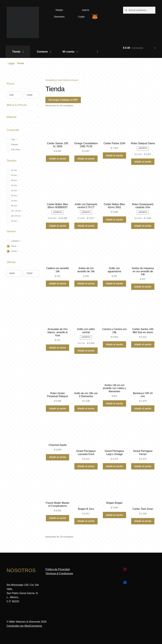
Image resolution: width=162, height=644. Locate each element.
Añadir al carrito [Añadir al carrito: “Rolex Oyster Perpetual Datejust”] (58, 409)
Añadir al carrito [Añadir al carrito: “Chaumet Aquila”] (58, 457)
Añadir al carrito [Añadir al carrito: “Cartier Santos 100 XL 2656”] (58, 159)
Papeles (15, 145)
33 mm (14, 191)
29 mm (14, 185)
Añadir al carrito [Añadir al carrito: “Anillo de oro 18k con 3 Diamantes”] (86, 409)
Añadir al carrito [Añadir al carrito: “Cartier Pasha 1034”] (114, 155)
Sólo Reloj (16, 150)
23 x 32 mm (16, 211)
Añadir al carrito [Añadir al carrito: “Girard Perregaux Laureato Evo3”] (86, 466)
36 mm (14, 206)
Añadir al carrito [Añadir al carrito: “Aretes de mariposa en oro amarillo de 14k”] (143, 287)
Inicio (12, 63)
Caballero (15, 241)
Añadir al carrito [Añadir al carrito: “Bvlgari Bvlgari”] (114, 515)
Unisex (14, 251)
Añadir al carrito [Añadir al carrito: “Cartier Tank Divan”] (143, 521)
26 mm (14, 221)
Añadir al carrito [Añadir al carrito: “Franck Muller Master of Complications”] (58, 518)
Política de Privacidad (58, 569)
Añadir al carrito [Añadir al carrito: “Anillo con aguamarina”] (114, 284)
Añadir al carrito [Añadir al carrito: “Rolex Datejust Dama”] (143, 162)
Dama (14, 246)
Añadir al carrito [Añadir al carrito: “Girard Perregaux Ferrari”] (143, 466)
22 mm (14, 201)
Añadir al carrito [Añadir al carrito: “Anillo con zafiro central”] (86, 351)
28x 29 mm (16, 216)
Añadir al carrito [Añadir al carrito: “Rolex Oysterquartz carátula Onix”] (143, 226)
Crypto (81, 17)
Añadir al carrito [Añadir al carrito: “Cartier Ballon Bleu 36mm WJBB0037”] (58, 226)
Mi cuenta (69, 52)
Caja (13, 139)
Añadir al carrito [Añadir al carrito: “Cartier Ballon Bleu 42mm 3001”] (114, 220)
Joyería (85, 10)
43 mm (14, 175)
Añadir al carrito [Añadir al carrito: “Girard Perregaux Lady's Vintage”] (114, 466)
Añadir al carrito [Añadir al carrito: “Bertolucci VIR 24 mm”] (143, 409)
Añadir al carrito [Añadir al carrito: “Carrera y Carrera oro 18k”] (114, 344)
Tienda (16, 52)
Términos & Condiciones (59, 573)
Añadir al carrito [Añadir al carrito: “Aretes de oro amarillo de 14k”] (86, 284)
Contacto (42, 52)
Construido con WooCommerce (24, 626)
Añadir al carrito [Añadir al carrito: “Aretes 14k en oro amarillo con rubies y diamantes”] (114, 403)
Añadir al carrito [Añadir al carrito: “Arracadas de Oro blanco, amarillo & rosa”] (58, 348)
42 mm (14, 170)
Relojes (59, 10)
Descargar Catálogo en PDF (63, 100)
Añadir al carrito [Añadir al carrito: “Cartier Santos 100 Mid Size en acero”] (143, 344)
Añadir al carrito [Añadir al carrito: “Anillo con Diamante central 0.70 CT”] (86, 226)
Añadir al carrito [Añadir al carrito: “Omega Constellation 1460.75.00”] (86, 159)
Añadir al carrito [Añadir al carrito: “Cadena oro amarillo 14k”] (58, 284)
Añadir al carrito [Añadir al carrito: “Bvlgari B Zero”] (86, 521)
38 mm (14, 180)
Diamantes (59, 17)
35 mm (14, 196)
